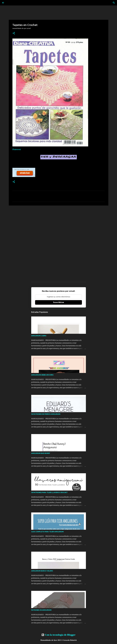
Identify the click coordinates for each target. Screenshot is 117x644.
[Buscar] (114, 3)
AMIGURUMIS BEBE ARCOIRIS (42, 375)
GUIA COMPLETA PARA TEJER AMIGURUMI (47, 532)
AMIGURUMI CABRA (39, 336)
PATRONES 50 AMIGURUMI (41, 610)
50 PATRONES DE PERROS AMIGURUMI (46, 414)
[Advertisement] (59, 225)
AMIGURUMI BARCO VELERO (42, 571)
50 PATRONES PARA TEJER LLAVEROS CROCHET (49, 492)
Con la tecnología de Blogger (58, 635)
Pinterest (17, 149)
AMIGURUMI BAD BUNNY (41, 453)
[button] (14, 33)
